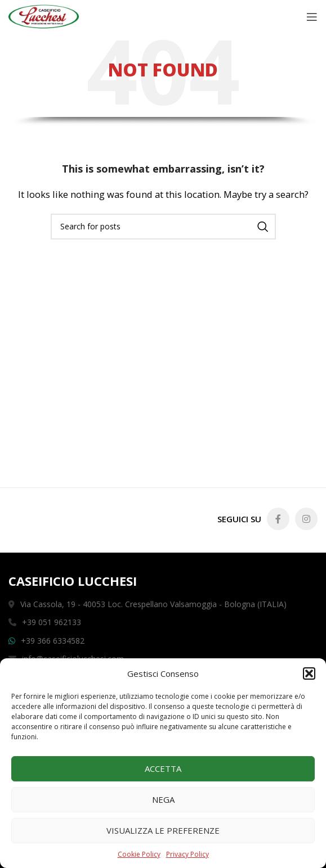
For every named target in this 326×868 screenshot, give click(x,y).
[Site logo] (44, 16)
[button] (309, 673)
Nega (163, 799)
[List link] (163, 641)
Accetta (163, 768)
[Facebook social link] (278, 519)
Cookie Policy (139, 854)
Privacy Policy (187, 854)
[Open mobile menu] (312, 17)
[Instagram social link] (306, 519)
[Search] (163, 227)
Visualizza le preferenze (163, 830)
